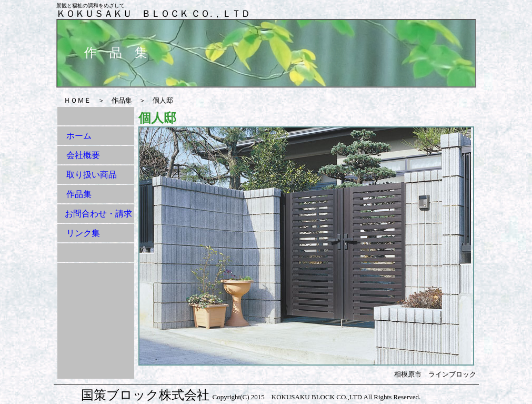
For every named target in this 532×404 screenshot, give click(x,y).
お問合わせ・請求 (98, 214)
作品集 (79, 194)
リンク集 (83, 233)
